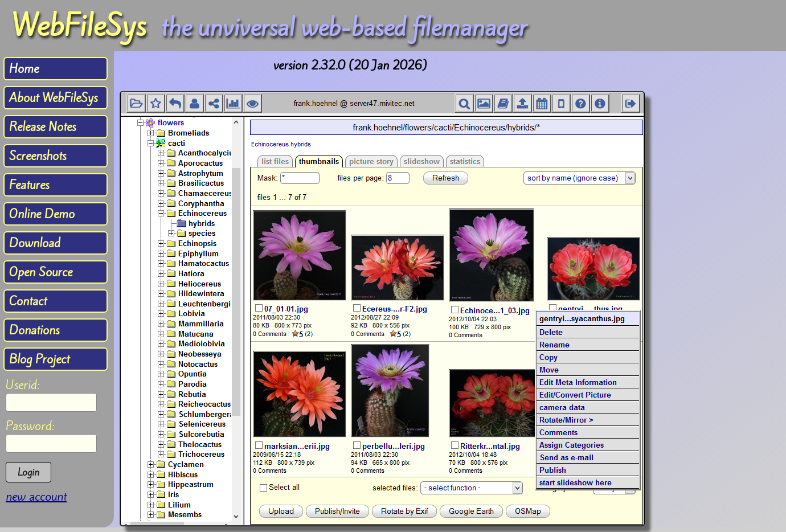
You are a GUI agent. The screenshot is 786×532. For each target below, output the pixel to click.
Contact (28, 301)
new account (36, 496)
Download (35, 243)
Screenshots (38, 156)
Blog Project (39, 359)
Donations (34, 330)
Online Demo (42, 214)
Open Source (41, 272)
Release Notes (42, 127)
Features (29, 185)
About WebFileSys (53, 98)
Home (24, 69)
